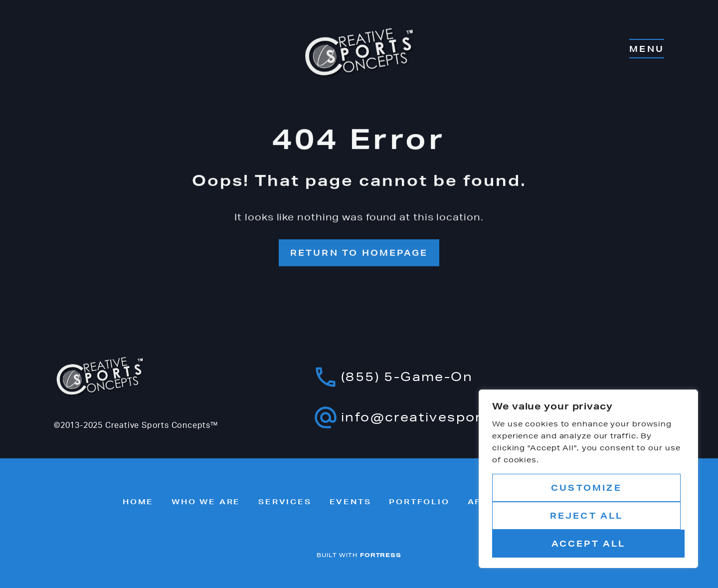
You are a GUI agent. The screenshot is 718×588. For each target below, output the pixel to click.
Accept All (589, 543)
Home (138, 502)
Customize (586, 488)
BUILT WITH (359, 555)
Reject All (587, 515)
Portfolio (419, 502)
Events (351, 502)
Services (285, 502)
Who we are (206, 502)
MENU (647, 49)
